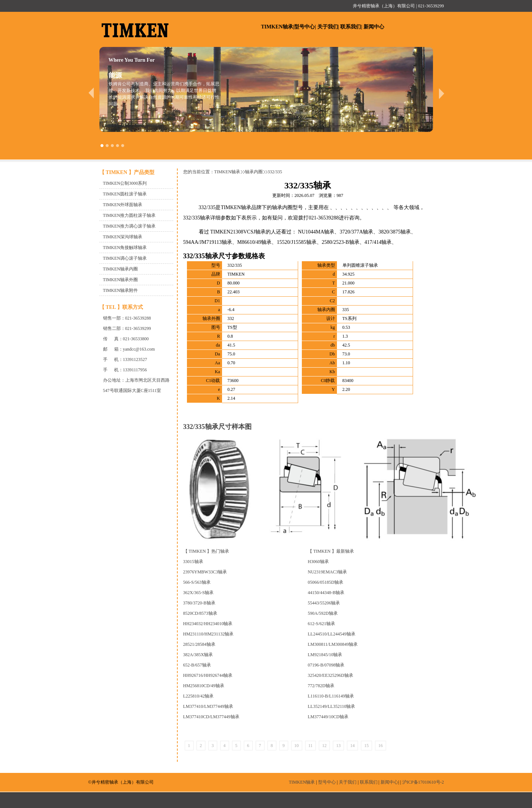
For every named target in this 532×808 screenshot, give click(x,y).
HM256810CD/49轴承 (204, 686)
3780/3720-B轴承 (199, 603)
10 (297, 746)
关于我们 (328, 27)
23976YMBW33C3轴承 (205, 572)
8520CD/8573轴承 (200, 613)
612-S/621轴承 (321, 624)
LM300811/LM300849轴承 (333, 644)
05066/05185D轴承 (325, 582)
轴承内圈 (254, 172)
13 (338, 746)
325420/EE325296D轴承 (330, 675)
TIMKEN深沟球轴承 (123, 237)
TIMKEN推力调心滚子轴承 (129, 226)
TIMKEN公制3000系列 (125, 183)
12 (324, 746)
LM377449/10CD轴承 (328, 717)
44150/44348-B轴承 (326, 593)
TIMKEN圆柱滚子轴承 (125, 194)
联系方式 (133, 307)
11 (311, 746)
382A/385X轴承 (198, 655)
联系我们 (351, 27)
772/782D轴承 (321, 686)
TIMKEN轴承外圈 (121, 280)
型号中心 (304, 27)
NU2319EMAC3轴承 (327, 572)
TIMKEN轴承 (277, 27)
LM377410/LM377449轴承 (208, 706)
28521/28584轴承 (199, 644)
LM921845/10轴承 (325, 655)
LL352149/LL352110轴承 (331, 706)
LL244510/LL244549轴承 (332, 634)
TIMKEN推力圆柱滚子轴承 (129, 215)
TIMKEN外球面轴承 (123, 205)
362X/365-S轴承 (199, 593)
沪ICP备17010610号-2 (423, 782)
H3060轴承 (318, 562)
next (442, 93)
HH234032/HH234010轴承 (208, 624)
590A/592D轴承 (323, 613)
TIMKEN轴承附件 (121, 290)
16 (381, 746)
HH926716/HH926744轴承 (208, 675)
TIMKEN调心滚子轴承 (125, 258)
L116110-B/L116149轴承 (331, 696)
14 (352, 746)
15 (366, 746)
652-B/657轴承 (197, 665)
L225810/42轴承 (199, 696)
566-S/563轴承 (197, 582)
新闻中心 (374, 27)
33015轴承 (193, 562)
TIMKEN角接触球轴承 (125, 248)
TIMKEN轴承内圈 (121, 269)
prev (91, 93)
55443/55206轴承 (324, 603)
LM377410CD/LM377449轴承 (211, 717)
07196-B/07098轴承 (326, 665)
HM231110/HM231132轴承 (209, 634)
